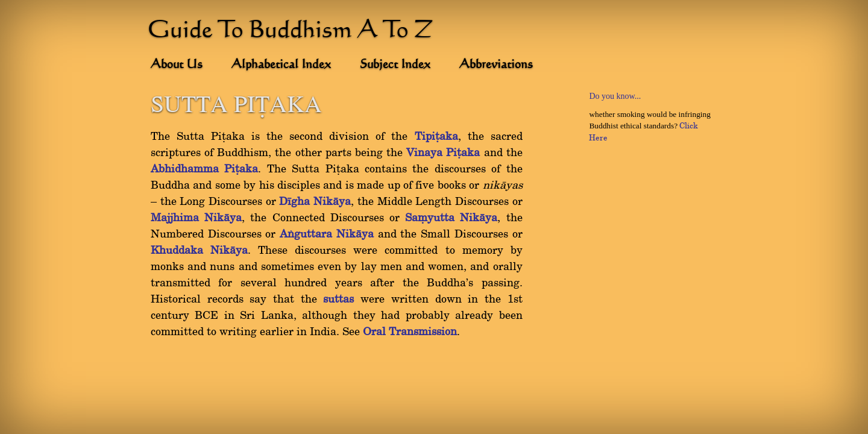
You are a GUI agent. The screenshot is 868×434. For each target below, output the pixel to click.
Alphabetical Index (281, 65)
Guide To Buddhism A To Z (291, 31)
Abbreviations (496, 65)
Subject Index (395, 65)
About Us (177, 65)
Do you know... (615, 96)
